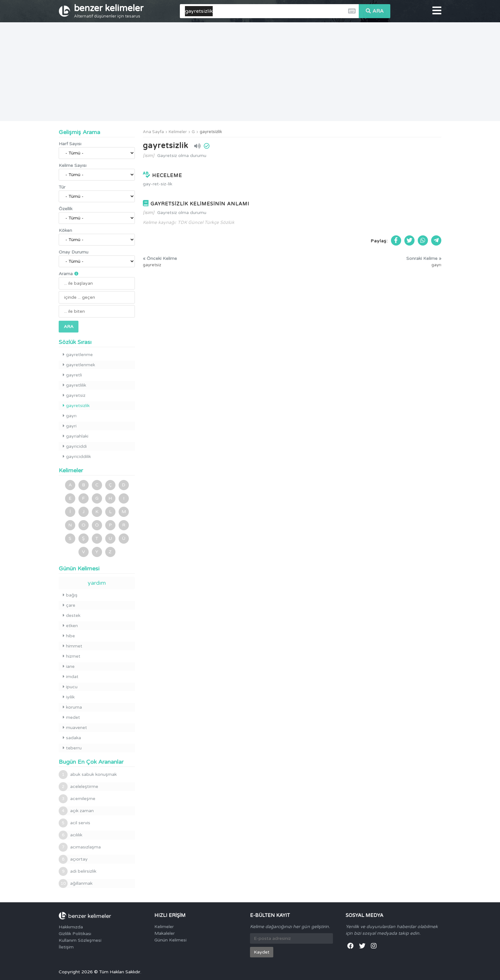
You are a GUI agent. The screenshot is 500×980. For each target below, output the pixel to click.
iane (69, 666)
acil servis (74, 823)
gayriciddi (75, 446)
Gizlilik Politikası (75, 934)
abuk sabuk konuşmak (88, 775)
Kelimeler (178, 132)
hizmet (72, 656)
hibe (69, 636)
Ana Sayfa (153, 132)
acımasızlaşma (80, 847)
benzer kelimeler (109, 11)
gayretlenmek (79, 365)
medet (71, 717)
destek (72, 615)
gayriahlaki (76, 436)
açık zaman (76, 811)
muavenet (75, 728)
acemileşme (77, 799)
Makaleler (165, 933)
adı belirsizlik (77, 871)
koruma (72, 707)
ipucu (70, 687)
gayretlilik (74, 385)
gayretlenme (78, 355)
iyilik (69, 697)
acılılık (70, 835)
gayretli (72, 375)
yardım (97, 583)
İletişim (66, 947)
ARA (375, 11)
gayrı (70, 416)
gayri (70, 426)
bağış (70, 595)
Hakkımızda (71, 927)
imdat (71, 677)
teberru (72, 748)
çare (69, 605)
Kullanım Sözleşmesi (80, 940)
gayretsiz (74, 395)
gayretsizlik (211, 132)
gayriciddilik (77, 457)
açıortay (73, 859)
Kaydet (262, 952)
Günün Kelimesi (170, 940)
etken (70, 626)
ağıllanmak (76, 883)
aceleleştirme (78, 787)
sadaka (72, 738)
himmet (73, 646)
